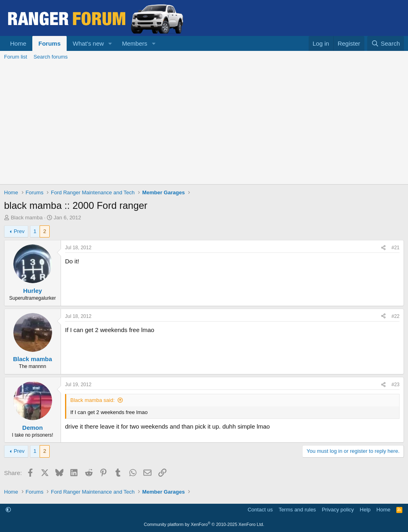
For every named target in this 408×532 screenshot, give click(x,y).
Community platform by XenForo (204, 524)
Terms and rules (297, 510)
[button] (110, 43)
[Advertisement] (204, 124)
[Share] (383, 248)
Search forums (51, 57)
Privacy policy (338, 510)
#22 (395, 316)
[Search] (386, 43)
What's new (88, 43)
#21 (395, 248)
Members (135, 43)
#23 (395, 385)
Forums (49, 43)
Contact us (260, 510)
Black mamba (27, 218)
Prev (19, 231)
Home (18, 43)
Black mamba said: (93, 400)
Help (365, 510)
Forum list (16, 57)
